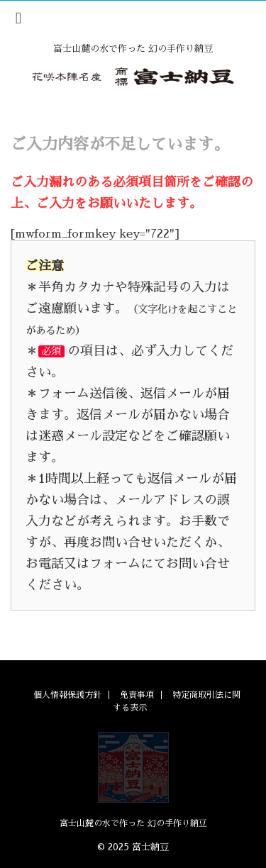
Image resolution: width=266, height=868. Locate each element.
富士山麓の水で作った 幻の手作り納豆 (133, 823)
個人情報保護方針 (67, 695)
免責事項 (137, 695)
